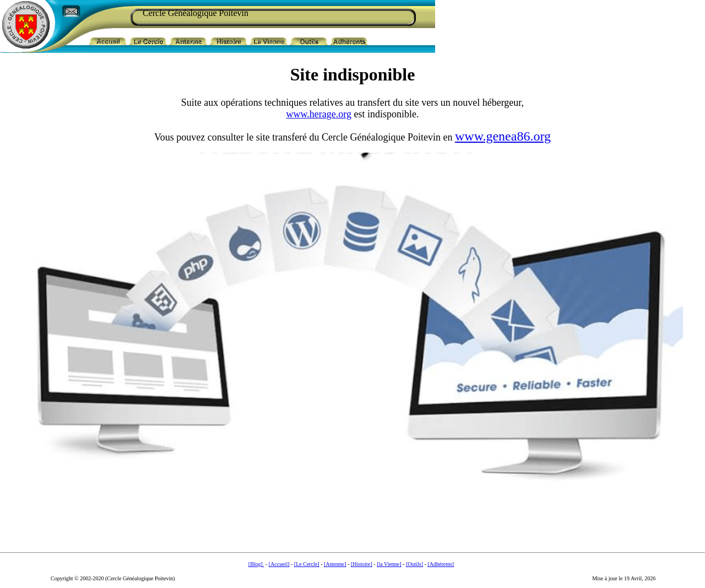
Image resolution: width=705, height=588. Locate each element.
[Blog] (256, 564)
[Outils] (414, 564)
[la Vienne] (389, 564)
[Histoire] (362, 564)
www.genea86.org (503, 136)
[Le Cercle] (307, 564)
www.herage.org (319, 114)
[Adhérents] (441, 564)
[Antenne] (335, 564)
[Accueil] (279, 564)
